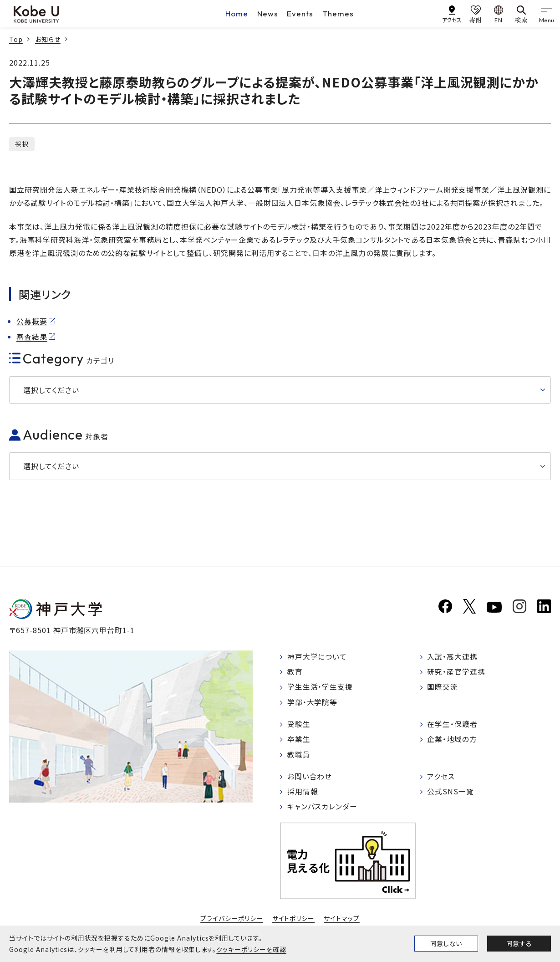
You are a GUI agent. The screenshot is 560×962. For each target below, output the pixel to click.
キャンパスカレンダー (323, 809)
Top (16, 39)
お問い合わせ (310, 778)
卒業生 (299, 741)
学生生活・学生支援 (320, 688)
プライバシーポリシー (232, 921)
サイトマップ (342, 921)
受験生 (299, 725)
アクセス (441, 778)
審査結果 (32, 337)
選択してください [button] (51, 390)
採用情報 (303, 793)
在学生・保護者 (453, 725)
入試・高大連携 (453, 657)
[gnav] (546, 14)
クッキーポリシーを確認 (251, 949)
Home (237, 13)
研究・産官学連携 (457, 672)
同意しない (446, 943)
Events (300, 13)
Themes (338, 13)
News (268, 13)
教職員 (299, 756)
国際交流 (443, 688)
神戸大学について (317, 657)
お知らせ (48, 39)
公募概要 (32, 321)
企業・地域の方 (453, 741)
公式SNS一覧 (451, 793)
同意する (519, 943)
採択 (22, 144)
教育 (295, 672)
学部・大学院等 (313, 703)
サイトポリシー (294, 921)
